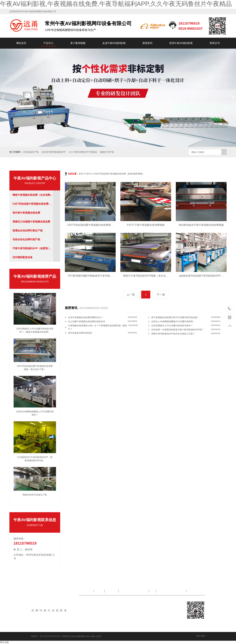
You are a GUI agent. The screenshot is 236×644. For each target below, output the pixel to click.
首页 (81, 174)
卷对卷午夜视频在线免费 (26, 213)
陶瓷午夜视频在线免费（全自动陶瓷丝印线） (33, 196)
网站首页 (21, 43)
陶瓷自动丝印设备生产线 (35, 495)
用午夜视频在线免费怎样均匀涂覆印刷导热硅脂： (175, 317)
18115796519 (229, 309)
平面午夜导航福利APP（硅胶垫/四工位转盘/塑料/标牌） (32, 250)
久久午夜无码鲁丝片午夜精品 (83, 152)
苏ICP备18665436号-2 (51, 636)
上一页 (131, 295)
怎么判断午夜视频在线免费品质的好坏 (87, 321)
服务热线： (20, 539)
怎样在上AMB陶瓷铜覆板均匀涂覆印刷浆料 (172, 321)
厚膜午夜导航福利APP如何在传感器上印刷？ (173, 334)
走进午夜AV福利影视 (114, 43)
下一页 (161, 295)
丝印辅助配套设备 (23, 257)
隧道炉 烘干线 (107, 152)
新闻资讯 (147, 43)
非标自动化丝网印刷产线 (26, 239)
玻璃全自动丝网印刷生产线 (28, 231)
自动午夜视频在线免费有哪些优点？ (86, 317)
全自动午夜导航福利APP (54, 152)
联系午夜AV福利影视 (181, 43)
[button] (232, 98)
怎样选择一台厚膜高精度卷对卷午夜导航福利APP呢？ (178, 330)
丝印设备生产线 (31, 152)
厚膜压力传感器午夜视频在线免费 (31, 222)
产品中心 (48, 43)
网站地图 (201, 636)
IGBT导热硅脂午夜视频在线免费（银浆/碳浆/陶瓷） (31, 205)
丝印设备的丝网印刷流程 (80, 333)
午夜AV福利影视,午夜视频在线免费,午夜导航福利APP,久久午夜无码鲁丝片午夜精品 (116, 4)
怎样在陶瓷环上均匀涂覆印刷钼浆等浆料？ (172, 326)
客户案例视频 (78, 43)
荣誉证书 (215, 43)
